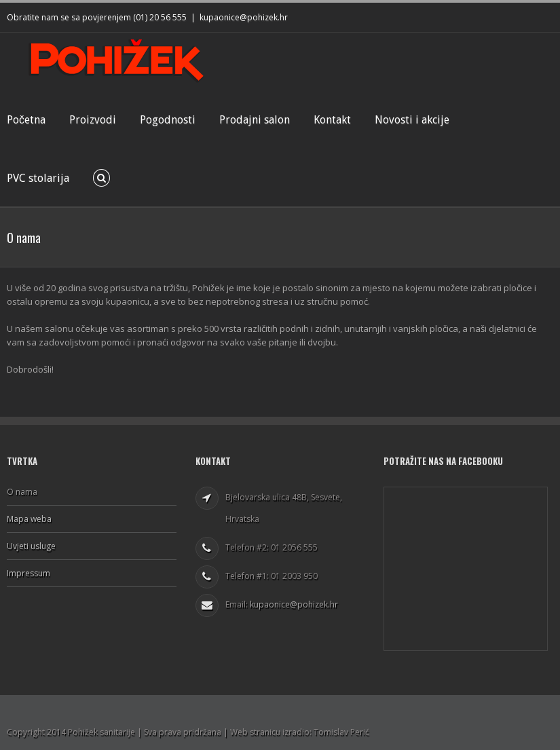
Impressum (29, 573)
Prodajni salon (255, 120)
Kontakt (332, 120)
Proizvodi (93, 120)
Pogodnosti (168, 120)
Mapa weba (29, 519)
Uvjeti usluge (31, 546)
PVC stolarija (38, 178)
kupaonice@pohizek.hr (244, 17)
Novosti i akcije (412, 120)
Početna (26, 120)
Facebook (550, 16)
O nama (22, 492)
